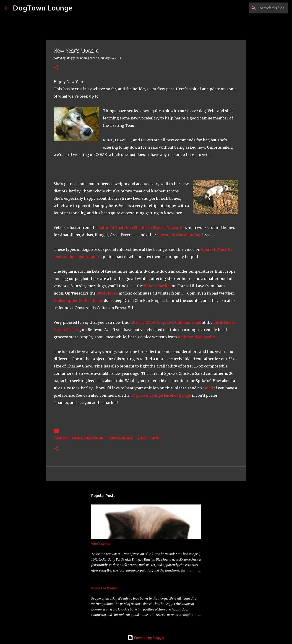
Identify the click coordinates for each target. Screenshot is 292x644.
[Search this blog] (264, 8)
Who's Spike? (101, 544)
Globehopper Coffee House (78, 300)
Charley (61, 438)
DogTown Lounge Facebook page (161, 395)
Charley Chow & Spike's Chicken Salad (166, 322)
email (208, 388)
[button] (56, 68)
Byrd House (107, 293)
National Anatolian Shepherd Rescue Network (140, 228)
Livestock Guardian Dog (179, 235)
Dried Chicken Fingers (88, 438)
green (142, 438)
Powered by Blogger (146, 638)
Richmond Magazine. (197, 337)
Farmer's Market (121, 438)
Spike (155, 438)
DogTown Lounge (43, 8)
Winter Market (157, 286)
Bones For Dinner (104, 588)
